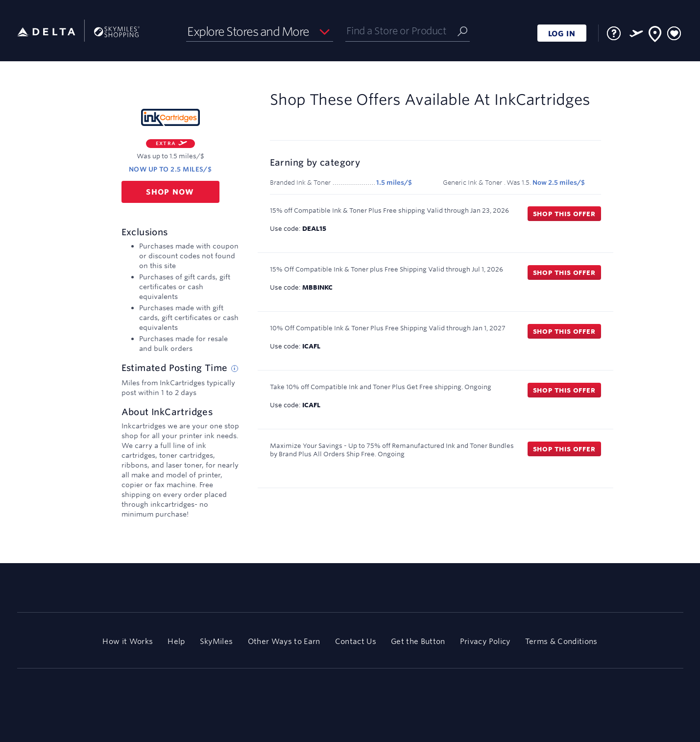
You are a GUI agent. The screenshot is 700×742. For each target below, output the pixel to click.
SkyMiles (217, 641)
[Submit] (462, 31)
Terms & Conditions (561, 641)
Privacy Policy (485, 641)
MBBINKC (317, 287)
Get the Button (418, 641)
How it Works (128, 641)
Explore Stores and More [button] (248, 31)
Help (176, 641)
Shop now (170, 192)
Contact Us (356, 641)
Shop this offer (564, 214)
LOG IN (562, 34)
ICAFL (311, 346)
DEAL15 (314, 228)
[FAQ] (614, 33)
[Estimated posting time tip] (235, 369)
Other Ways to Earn (284, 641)
